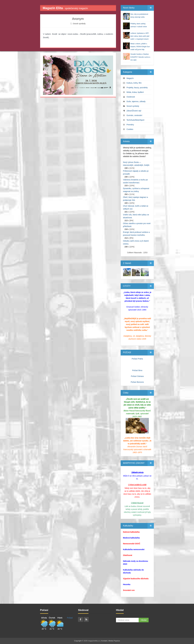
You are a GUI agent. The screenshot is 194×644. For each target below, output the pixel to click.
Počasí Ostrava (137, 376)
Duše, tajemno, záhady (136, 101)
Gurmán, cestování (134, 115)
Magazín (130, 78)
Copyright (78, 641)
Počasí (70, 618)
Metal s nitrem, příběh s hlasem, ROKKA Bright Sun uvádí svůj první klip (140, 47)
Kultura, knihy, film (134, 83)
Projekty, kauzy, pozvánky (137, 88)
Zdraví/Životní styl (134, 111)
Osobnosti (131, 97)
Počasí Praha (137, 359)
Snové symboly (79, 24)
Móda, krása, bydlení (135, 92)
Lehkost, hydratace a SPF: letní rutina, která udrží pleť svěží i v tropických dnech (140, 36)
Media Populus (114, 641)
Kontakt (104, 641)
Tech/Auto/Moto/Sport (135, 120)
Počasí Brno (137, 370)
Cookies (130, 129)
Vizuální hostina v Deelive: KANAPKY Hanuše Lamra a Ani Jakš (140, 57)
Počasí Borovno (137, 382)
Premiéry (130, 125)
